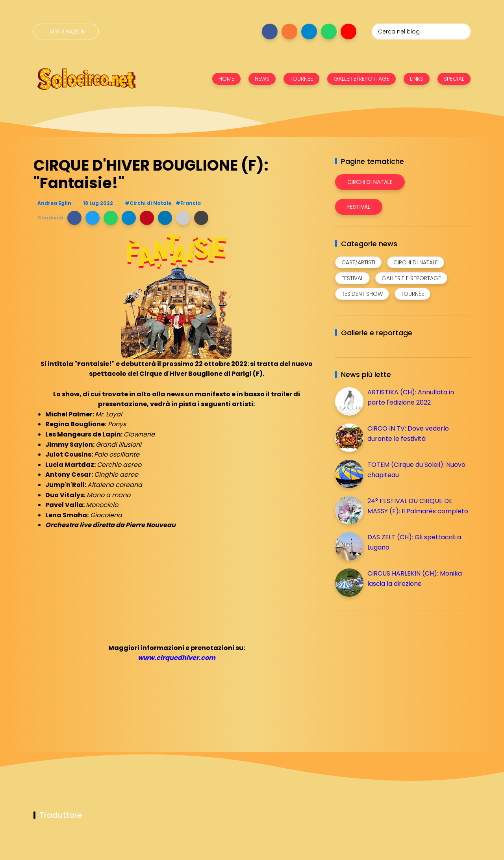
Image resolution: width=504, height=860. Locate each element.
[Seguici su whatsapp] (329, 32)
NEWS (262, 79)
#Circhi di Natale (148, 203)
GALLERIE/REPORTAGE (361, 79)
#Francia (188, 203)
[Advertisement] (394, 672)
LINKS (417, 79)
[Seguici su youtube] (348, 32)
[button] (74, 218)
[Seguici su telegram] (309, 32)
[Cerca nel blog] (421, 32)
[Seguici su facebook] (270, 32)
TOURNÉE (301, 79)
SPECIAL (454, 79)
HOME (226, 79)
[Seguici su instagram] (289, 32)
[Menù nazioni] (66, 32)
